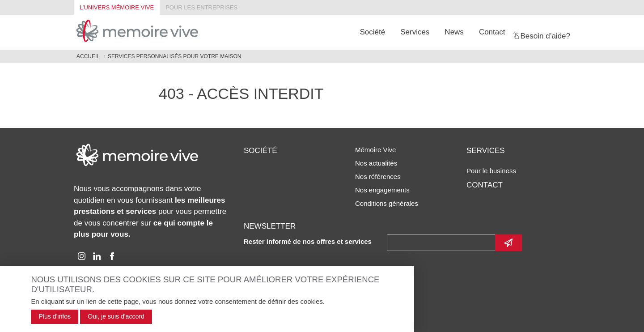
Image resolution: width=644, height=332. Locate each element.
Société (372, 32)
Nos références (378, 177)
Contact (492, 32)
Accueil (88, 56)
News (454, 32)
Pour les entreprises (201, 7)
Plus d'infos (55, 316)
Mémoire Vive (375, 150)
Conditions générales (387, 203)
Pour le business (491, 171)
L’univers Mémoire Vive (117, 7)
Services (415, 32)
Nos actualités (376, 163)
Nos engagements (382, 190)
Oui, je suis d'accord (116, 316)
